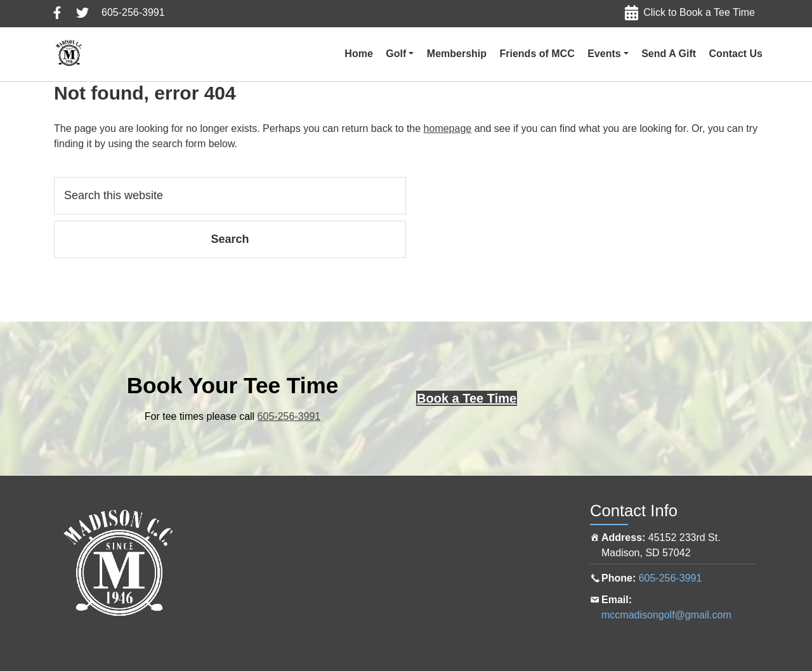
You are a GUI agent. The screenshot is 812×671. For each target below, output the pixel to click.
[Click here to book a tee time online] (467, 398)
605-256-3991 (133, 12)
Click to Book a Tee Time (699, 12)
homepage (448, 128)
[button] (400, 54)
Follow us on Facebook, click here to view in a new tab (57, 13)
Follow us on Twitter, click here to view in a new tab (82, 13)
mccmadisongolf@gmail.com (666, 615)
